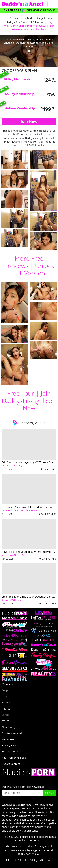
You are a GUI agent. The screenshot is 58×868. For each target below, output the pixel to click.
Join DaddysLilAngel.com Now (30, 401)
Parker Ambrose (9, 510)
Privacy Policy (10, 745)
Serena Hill (35, 510)
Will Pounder (17, 600)
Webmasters (9, 739)
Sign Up (50, 793)
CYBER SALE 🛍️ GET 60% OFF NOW (29, 10)
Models (6, 703)
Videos (6, 696)
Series (5, 715)
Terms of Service (12, 752)
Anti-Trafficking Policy (14, 758)
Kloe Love (6, 600)
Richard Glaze (24, 510)
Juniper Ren (7, 465)
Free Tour (21, 393)
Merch (6, 721)
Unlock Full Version (34, 269)
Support (7, 690)
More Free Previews (24, 262)
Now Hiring (8, 727)
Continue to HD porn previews (29, 26)
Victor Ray (18, 465)
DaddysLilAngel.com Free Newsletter (23, 787)
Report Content (11, 764)
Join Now (29, 121)
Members (7, 684)
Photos (6, 709)
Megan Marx (7, 555)
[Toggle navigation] (52, 4)
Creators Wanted (12, 733)
